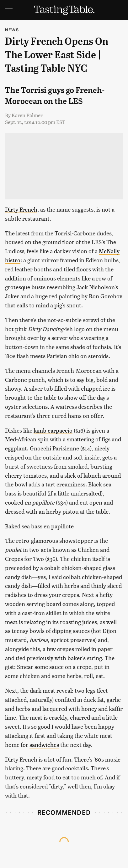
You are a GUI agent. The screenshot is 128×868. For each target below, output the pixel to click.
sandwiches (44, 745)
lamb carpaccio (53, 430)
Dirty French (21, 209)
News (12, 30)
